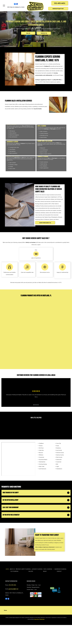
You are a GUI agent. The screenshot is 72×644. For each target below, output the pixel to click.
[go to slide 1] (34, 424)
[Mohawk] (45, 326)
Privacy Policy (42, 638)
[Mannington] (29, 361)
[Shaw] (10, 326)
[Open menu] (4, 6)
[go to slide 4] (37, 424)
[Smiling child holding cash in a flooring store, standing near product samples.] (8, 447)
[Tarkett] (27, 326)
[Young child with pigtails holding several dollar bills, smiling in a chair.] (36, 447)
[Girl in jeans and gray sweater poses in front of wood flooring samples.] (22, 447)
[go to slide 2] (35, 424)
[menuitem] (7, 588)
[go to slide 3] (36, 424)
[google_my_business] (17, 5)
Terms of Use (37, 638)
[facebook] (15, 5)
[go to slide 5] (38, 424)
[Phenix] (14, 361)
